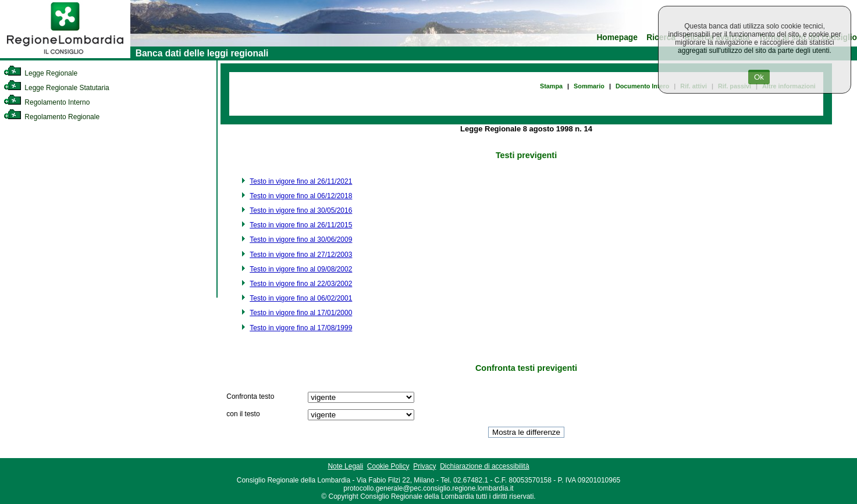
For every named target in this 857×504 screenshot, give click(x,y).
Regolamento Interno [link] (47, 102)
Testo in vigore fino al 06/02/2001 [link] (301, 298)
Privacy (424, 466)
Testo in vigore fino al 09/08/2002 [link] (301, 269)
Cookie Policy (388, 466)
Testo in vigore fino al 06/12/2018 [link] (301, 196)
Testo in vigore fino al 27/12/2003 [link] (301, 255)
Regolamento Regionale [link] (51, 117)
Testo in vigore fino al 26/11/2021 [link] (301, 181)
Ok (759, 77)
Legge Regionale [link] (40, 73)
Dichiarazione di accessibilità (484, 466)
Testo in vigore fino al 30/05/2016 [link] (301, 210)
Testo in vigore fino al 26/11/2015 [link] (301, 225)
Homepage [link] (617, 37)
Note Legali (345, 466)
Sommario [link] (589, 86)
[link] (65, 56)
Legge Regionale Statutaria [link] (56, 88)
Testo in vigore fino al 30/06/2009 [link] (301, 240)
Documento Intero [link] (642, 86)
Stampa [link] (551, 86)
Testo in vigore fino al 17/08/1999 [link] (301, 328)
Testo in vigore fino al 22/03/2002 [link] (301, 284)
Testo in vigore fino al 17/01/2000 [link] (301, 313)
